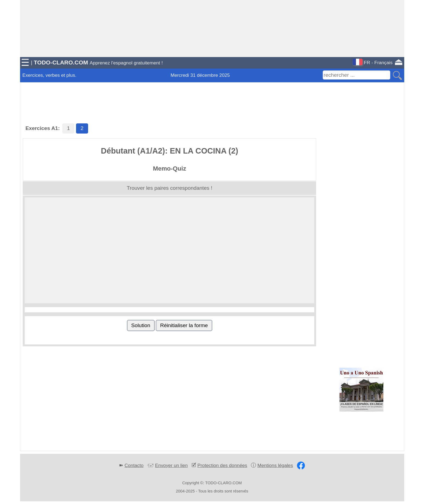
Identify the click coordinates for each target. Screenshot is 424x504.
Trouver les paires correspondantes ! (170, 188)
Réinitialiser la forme (184, 325)
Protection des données (222, 465)
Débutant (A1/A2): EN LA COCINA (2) (170, 151)
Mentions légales (275, 465)
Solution (141, 325)
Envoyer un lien (171, 465)
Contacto (134, 465)
